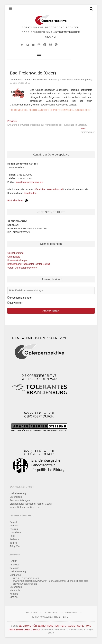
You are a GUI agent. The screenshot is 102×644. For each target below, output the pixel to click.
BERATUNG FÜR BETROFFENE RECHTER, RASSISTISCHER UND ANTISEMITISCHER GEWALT (51, 33)
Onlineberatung (15, 255)
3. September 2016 (20, 85)
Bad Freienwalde (63, 112)
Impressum (71, 614)
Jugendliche (82, 112)
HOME (13, 563)
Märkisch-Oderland (47, 81)
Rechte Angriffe (39, 112)
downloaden (30, 195)
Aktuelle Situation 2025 (26, 580)
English (14, 524)
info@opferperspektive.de (29, 184)
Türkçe (13, 544)
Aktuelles (14, 566)
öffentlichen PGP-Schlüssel (48, 191)
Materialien (15, 592)
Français (14, 527)
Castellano (15, 534)
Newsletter (16, 304)
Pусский (14, 531)
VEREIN (14, 599)
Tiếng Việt (15, 548)
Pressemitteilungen (17, 262)
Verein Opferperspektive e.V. (22, 269)
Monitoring (15, 577)
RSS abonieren (18, 202)
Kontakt (14, 595)
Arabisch (14, 541)
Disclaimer (31, 614)
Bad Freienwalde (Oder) (79, 81)
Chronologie (19, 112)
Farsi (12, 538)
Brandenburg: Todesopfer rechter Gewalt (29, 266)
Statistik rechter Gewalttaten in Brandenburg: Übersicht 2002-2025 (51, 583)
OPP (21, 81)
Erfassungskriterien (25, 586)
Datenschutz (51, 614)
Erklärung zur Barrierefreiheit (51, 619)
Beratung (14, 570)
